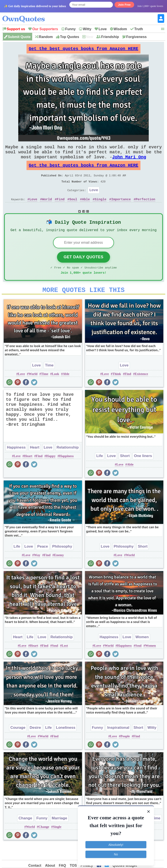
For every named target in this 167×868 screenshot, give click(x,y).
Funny (70, 29)
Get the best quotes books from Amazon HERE (83, 50)
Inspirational (118, 743)
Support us (16, 29)
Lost (65, 661)
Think (117, 389)
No (116, 852)
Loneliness (66, 743)
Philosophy (62, 562)
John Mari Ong (129, 162)
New (89, 37)
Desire (35, 743)
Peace (43, 562)
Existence (141, 389)
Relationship (68, 463)
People (125, 751)
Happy (51, 471)
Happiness (16, 463)
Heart (35, 463)
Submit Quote (19, 37)
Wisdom (120, 29)
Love (103, 29)
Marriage (59, 833)
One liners (143, 471)
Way (37, 570)
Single (100, 210)
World (47, 210)
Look (56, 389)
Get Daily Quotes (83, 270)
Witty (87, 29)
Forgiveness (136, 37)
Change (25, 833)
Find (61, 210)
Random (46, 37)
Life (100, 471)
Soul (73, 210)
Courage (18, 743)
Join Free (124, 5)
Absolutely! (116, 843)
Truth (139, 29)
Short (125, 471)
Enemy (59, 570)
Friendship (110, 37)
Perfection (145, 210)
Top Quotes (70, 37)
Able (86, 210)
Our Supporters (45, 29)
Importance (121, 210)
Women (142, 652)
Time (49, 380)
